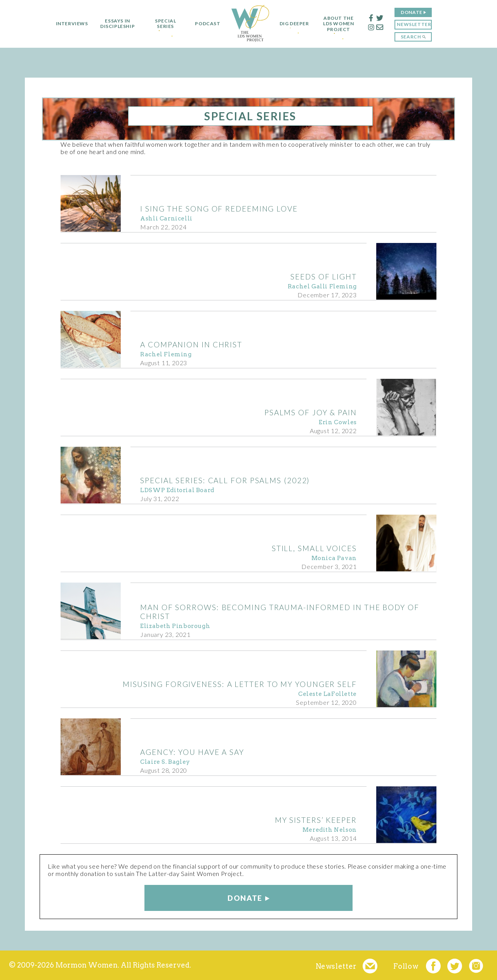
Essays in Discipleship (114, 24)
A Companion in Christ (191, 344)
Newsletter (418, 24)
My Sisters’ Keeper (316, 820)
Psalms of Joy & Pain (311, 412)
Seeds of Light (324, 277)
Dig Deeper (294, 24)
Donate (415, 12)
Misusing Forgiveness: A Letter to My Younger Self (240, 684)
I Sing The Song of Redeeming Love (219, 209)
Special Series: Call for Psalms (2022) (225, 480)
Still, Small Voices (314, 548)
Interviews (68, 24)
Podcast (204, 24)
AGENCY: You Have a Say (192, 752)
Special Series (162, 24)
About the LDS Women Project (342, 24)
